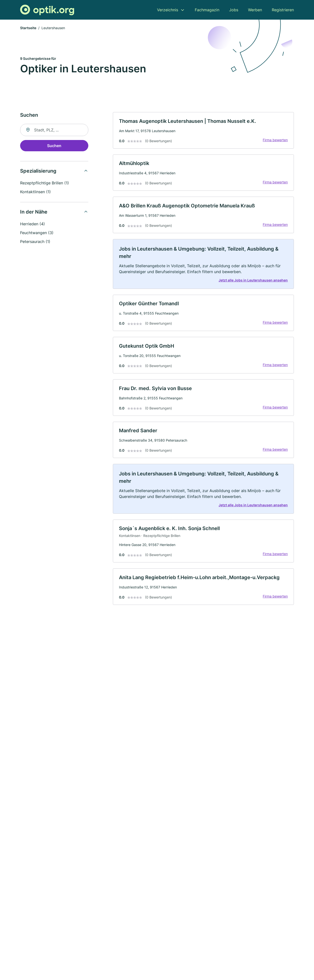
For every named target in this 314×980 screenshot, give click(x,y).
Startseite (28, 28)
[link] (203, 131)
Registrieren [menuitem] (283, 10)
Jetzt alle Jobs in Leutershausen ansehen (253, 281)
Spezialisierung (38, 171)
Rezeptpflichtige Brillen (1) (45, 183)
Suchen (54, 146)
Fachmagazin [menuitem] (207, 10)
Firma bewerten (275, 140)
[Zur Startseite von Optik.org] (47, 10)
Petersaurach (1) (35, 242)
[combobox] (54, 130)
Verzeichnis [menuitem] (168, 10)
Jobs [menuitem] (234, 10)
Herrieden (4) (33, 224)
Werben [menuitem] (255, 10)
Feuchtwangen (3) (37, 233)
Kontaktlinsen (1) (35, 192)
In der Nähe (34, 212)
